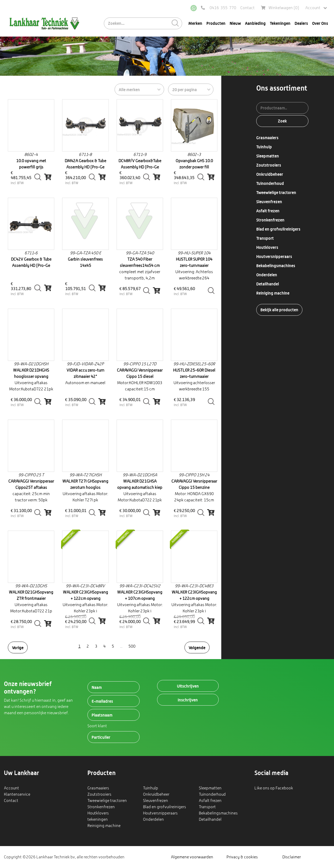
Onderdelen (267, 275)
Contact (247, 8)
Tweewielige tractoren (276, 192)
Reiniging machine (273, 293)
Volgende (197, 648)
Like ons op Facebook (274, 788)
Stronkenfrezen (270, 220)
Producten (216, 23)
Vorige (18, 648)
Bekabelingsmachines (276, 266)
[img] (48, 177)
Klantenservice (17, 794)
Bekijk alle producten (279, 310)
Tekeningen (280, 23)
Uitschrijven (188, 686)
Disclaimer (292, 857)
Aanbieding (255, 23)
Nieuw (235, 23)
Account (316, 8)
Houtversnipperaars (274, 256)
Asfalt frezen (268, 211)
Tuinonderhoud (270, 183)
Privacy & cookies (242, 857)
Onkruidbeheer (270, 174)
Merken (195, 23)
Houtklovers (267, 247)
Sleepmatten (268, 156)
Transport (265, 238)
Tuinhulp (264, 147)
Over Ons (320, 23)
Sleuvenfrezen (269, 202)
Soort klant (97, 726)
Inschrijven (188, 700)
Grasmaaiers (267, 138)
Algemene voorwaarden (192, 857)
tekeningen (98, 819)
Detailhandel (268, 284)
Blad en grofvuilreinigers (278, 229)
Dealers (301, 23)
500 (132, 646)
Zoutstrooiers (269, 165)
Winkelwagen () (280, 8)
